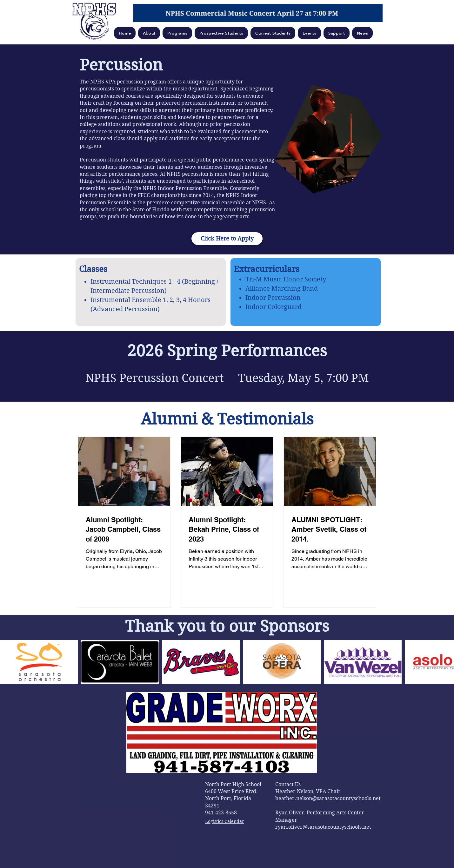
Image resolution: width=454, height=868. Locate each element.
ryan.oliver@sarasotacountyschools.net (323, 827)
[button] (149, 33)
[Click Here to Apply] (227, 239)
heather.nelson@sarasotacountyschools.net (328, 798)
